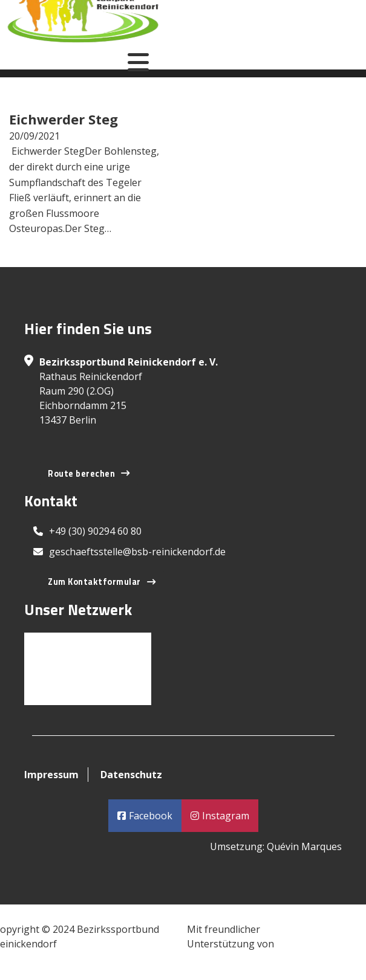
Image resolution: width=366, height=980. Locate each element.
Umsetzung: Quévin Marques (276, 846)
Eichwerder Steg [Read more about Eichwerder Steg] (64, 119)
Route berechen (89, 474)
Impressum (51, 775)
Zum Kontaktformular (102, 582)
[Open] (138, 62)
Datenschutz (131, 775)
